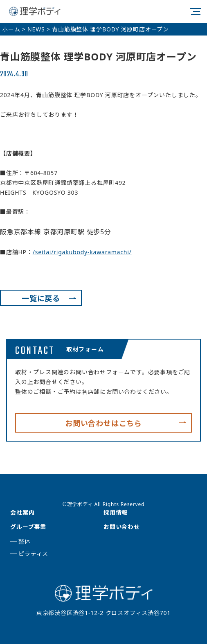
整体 (25, 541)
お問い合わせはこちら (103, 423)
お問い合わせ (122, 527)
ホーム (11, 29)
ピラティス (33, 554)
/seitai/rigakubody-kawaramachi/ (82, 252)
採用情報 (116, 512)
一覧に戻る (41, 298)
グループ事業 (28, 527)
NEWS (36, 29)
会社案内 (22, 512)
